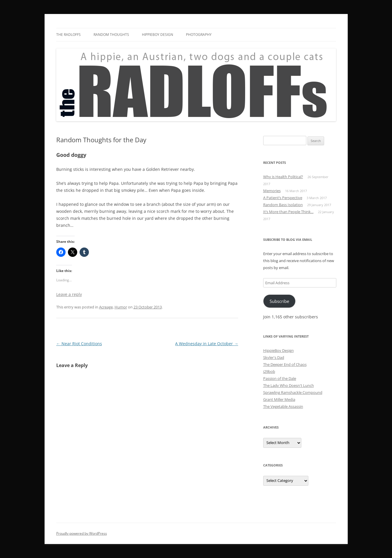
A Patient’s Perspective (283, 198)
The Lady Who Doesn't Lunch (289, 385)
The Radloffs (68, 35)
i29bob (269, 371)
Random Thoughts (111, 35)
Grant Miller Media (279, 399)
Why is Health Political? (283, 177)
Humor (121, 307)
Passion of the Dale (280, 378)
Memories (272, 191)
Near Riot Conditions (79, 344)
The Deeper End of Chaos (285, 364)
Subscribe (279, 301)
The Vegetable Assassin (283, 406)
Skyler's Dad (274, 357)
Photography (199, 35)
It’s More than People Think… (288, 212)
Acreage (106, 307)
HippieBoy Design (158, 35)
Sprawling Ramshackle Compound (293, 392)
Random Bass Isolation (283, 205)
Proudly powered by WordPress (82, 533)
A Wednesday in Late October (207, 344)
